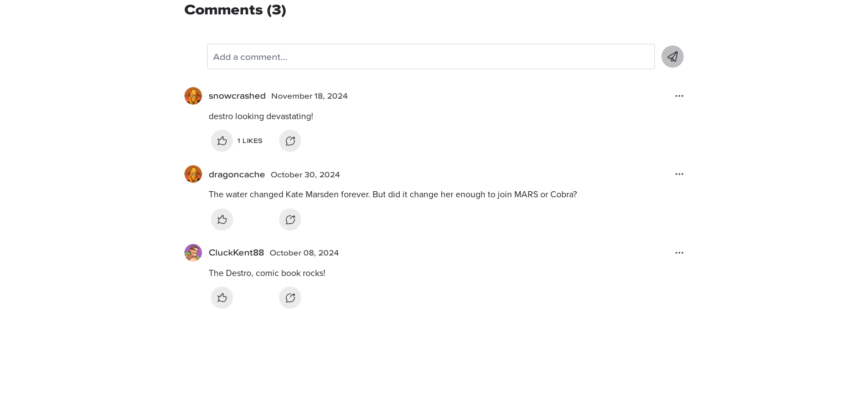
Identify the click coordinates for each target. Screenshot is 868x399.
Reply (290, 141)
